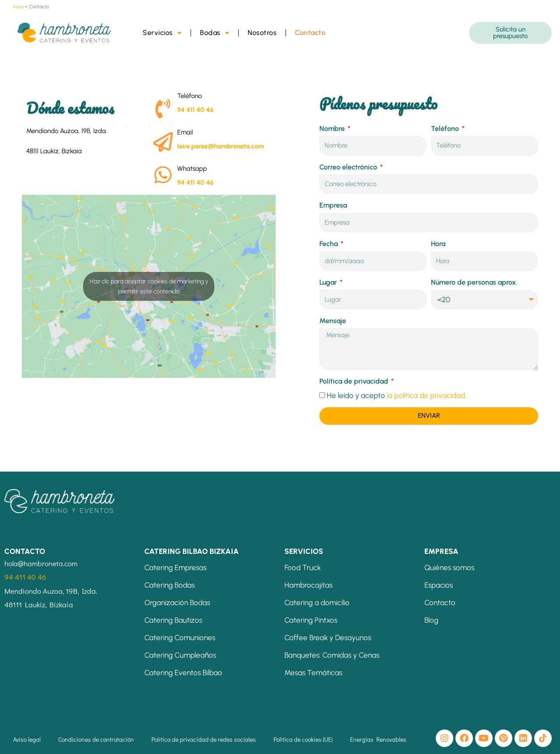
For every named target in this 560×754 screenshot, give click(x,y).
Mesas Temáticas (313, 673)
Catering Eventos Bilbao (183, 673)
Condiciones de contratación (96, 739)
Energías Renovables (378, 739)
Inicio (18, 7)
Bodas (215, 33)
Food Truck (303, 567)
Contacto (310, 33)
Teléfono (446, 129)
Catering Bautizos (173, 620)
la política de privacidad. (427, 395)
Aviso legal (27, 739)
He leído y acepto (397, 395)
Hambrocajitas (308, 585)
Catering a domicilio (317, 602)
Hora (438, 244)
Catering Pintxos (311, 620)
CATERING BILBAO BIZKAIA (192, 551)
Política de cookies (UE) (303, 739)
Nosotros (262, 33)
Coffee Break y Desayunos (328, 638)
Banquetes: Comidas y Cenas (332, 655)
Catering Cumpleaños (180, 655)
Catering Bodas (170, 585)
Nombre (333, 129)
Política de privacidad (355, 381)
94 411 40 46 (195, 110)
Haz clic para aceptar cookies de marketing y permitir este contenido (149, 286)
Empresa (333, 205)
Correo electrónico (349, 167)
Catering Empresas (175, 567)
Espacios (439, 585)
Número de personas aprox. (474, 282)
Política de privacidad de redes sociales (204, 739)
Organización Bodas (177, 602)
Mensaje (333, 321)
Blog (431, 620)
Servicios (162, 33)
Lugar (329, 282)
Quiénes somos (449, 567)
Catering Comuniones (180, 638)
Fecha (329, 244)
